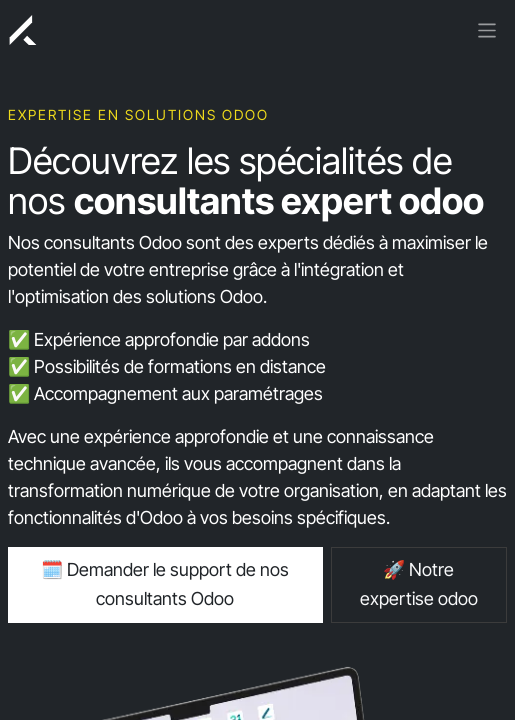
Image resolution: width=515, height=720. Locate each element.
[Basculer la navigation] (487, 29)
